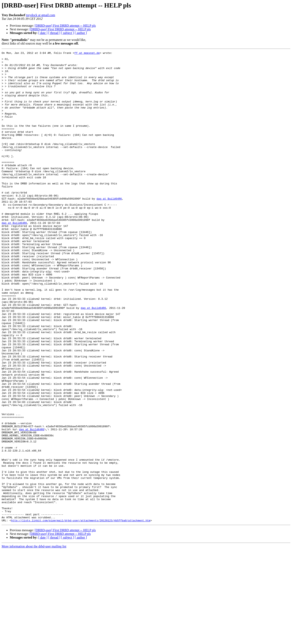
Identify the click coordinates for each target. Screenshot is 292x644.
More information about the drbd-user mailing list (34, 640)
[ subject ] (68, 33)
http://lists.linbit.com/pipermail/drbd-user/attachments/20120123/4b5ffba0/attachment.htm (81, 614)
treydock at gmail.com (41, 15)
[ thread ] (54, 33)
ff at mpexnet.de (87, 53)
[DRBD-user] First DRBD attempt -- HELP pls (65, 26)
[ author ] (81, 33)
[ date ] (43, 33)
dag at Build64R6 (109, 228)
